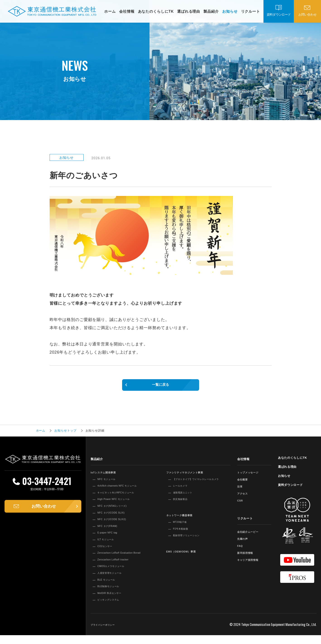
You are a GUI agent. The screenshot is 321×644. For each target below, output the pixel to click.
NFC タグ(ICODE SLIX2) (117, 523)
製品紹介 (211, 11)
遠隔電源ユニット (187, 501)
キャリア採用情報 (252, 564)
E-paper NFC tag (111, 537)
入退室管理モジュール (114, 581)
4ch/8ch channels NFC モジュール (124, 490)
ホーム (110, 11)
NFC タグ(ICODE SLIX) (116, 516)
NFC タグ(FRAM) (111, 530)
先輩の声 (244, 543)
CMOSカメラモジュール (116, 575)
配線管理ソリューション (192, 544)
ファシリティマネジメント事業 (192, 476)
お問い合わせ (307, 14)
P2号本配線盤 (184, 537)
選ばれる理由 (189, 11)
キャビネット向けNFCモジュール (123, 497)
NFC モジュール (110, 483)
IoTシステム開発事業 (108, 476)
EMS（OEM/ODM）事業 (186, 560)
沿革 (241, 490)
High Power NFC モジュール (120, 503)
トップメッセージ (252, 476)
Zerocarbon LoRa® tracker (119, 568)
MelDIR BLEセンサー (114, 601)
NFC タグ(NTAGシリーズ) (118, 510)
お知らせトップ (65, 435)
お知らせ (230, 11)
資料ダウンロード (279, 14)
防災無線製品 (183, 508)
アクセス (244, 497)
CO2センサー (108, 550)
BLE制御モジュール (112, 595)
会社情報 (127, 11)
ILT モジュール (109, 543)
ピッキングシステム (113, 608)
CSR (241, 504)
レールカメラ (183, 494)
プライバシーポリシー (107, 633)
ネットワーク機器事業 (184, 524)
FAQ (241, 550)
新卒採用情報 (248, 557)
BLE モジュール (110, 588)
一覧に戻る (161, 387)
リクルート (251, 11)
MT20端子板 (183, 530)
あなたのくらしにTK (156, 11)
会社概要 (244, 483)
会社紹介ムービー (252, 536)
